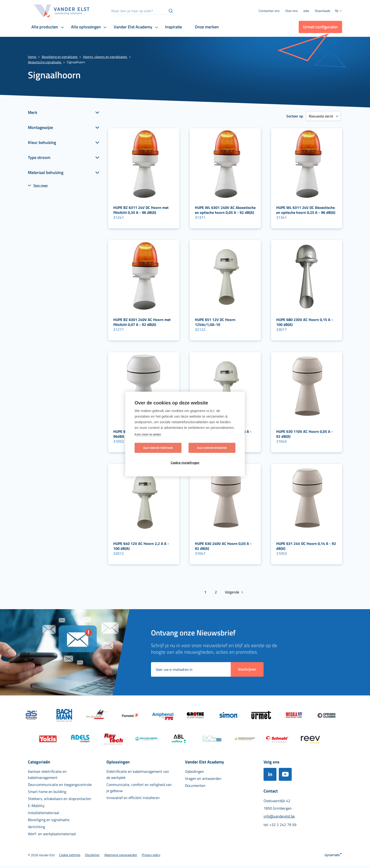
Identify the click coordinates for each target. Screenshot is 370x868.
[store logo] (62, 11)
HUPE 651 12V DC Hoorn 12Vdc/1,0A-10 (215, 322)
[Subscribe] (247, 669)
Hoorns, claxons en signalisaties (105, 57)
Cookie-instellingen (185, 463)
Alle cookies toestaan (158, 448)
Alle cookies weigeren (212, 448)
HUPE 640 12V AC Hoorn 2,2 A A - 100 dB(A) (141, 546)
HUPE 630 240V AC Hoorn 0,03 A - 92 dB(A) (223, 546)
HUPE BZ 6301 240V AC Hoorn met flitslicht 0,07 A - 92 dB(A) (142, 322)
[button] (339, 11)
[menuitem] (292, 11)
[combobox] (142, 11)
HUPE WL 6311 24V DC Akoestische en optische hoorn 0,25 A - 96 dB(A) (306, 210)
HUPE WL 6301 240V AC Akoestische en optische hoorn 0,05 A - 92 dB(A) (225, 210)
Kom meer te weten (148, 434)
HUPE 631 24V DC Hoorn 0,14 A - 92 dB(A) (306, 546)
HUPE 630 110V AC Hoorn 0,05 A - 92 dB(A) (305, 434)
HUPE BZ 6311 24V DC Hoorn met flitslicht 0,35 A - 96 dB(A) (141, 210)
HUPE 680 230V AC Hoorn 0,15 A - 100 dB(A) (305, 322)
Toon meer (41, 185)
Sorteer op (295, 116)
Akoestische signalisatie (45, 62)
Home (32, 57)
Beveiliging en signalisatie (60, 57)
